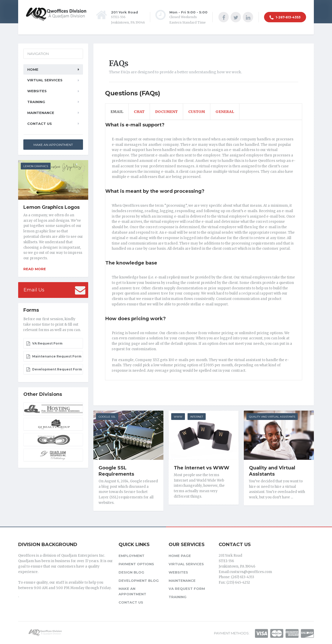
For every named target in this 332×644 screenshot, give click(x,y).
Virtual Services (45, 80)
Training (36, 102)
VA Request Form (44, 344)
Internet (197, 417)
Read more (35, 269)
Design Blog (131, 572)
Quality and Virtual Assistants (272, 417)
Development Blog (139, 580)
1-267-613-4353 (285, 18)
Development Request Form (54, 369)
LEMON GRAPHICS (36, 166)
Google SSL (107, 417)
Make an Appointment (53, 145)
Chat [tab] (139, 112)
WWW (178, 417)
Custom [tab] (197, 112)
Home (33, 69)
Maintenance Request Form (54, 356)
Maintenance (41, 113)
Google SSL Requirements (116, 471)
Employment (132, 555)
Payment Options (136, 564)
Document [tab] (166, 112)
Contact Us (40, 124)
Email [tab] (117, 112)
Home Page (180, 555)
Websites (37, 91)
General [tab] (225, 112)
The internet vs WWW (202, 468)
